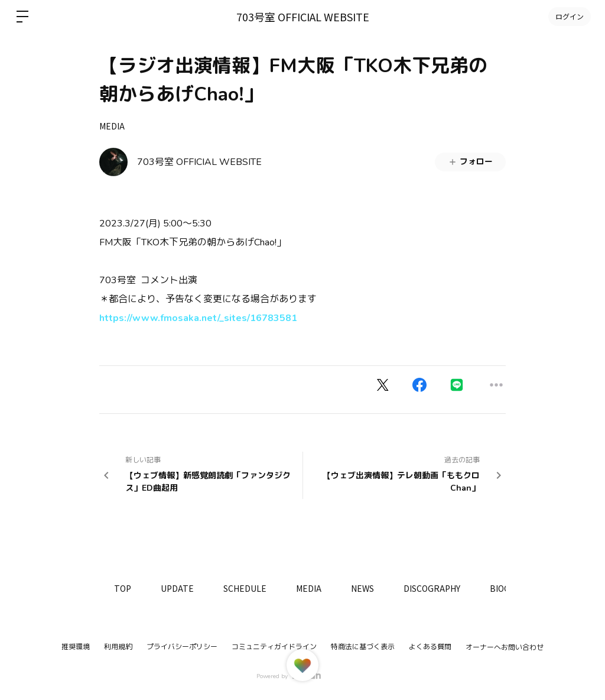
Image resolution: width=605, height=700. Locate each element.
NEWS (362, 588)
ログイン (570, 16)
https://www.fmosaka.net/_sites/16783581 (198, 318)
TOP (123, 588)
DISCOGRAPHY (432, 588)
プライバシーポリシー (182, 647)
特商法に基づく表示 (363, 647)
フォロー (470, 162)
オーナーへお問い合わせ (505, 647)
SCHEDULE (245, 588)
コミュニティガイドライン (274, 647)
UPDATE (177, 588)
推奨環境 (76, 647)
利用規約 (118, 647)
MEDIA (112, 126)
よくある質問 (430, 647)
